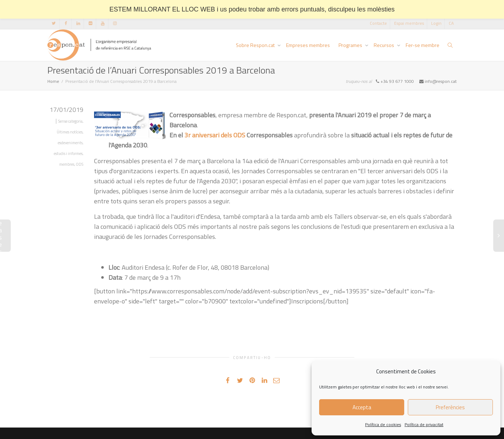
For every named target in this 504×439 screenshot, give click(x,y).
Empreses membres (308, 45)
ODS (80, 164)
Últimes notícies (70, 132)
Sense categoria (70, 121)
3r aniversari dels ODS (215, 135)
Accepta (362, 407)
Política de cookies (383, 424)
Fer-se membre (423, 45)
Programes (351, 45)
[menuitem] (451, 23)
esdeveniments (70, 143)
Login (436, 23)
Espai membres (409, 23)
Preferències (450, 407)
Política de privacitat (424, 424)
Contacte (378, 23)
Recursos (384, 45)
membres (67, 164)
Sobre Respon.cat (256, 45)
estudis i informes (68, 154)
